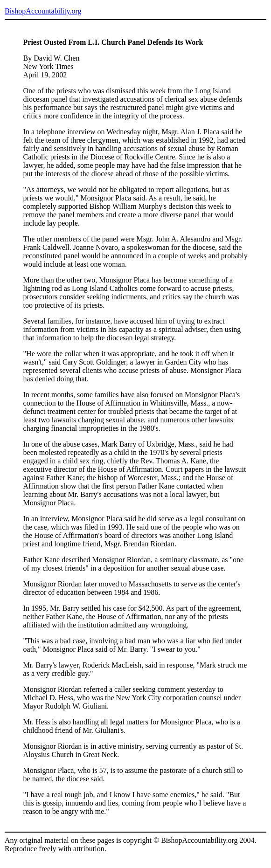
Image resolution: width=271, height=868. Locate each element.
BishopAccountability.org (43, 11)
